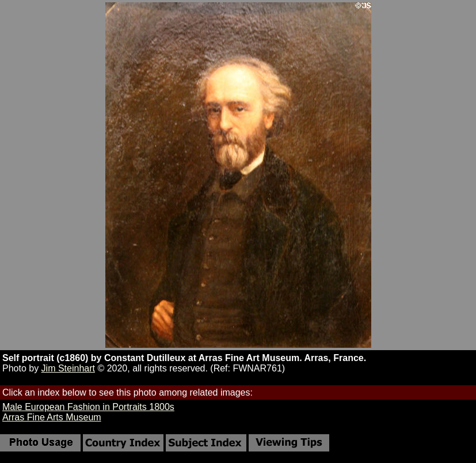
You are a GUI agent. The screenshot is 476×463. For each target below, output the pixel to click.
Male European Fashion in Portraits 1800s (88, 407)
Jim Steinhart (68, 368)
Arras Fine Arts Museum (52, 417)
